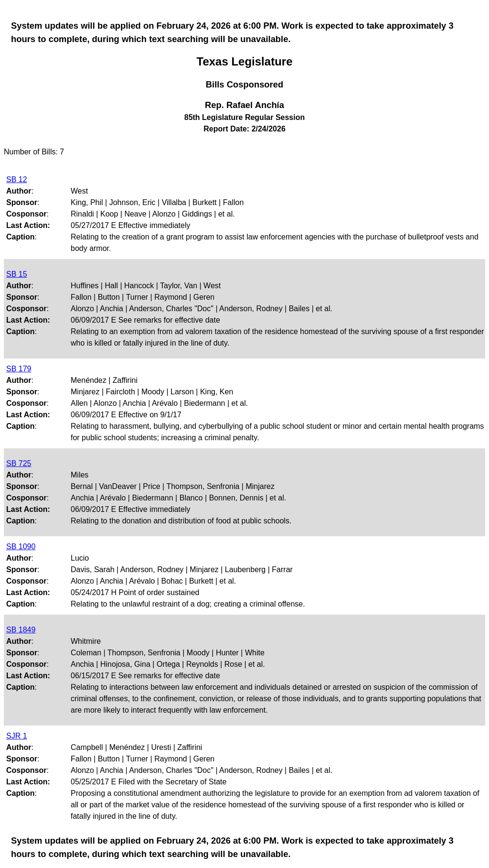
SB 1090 (21, 547)
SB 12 (17, 179)
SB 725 (19, 463)
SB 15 (17, 274)
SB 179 (19, 369)
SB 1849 (21, 630)
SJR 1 (17, 736)
